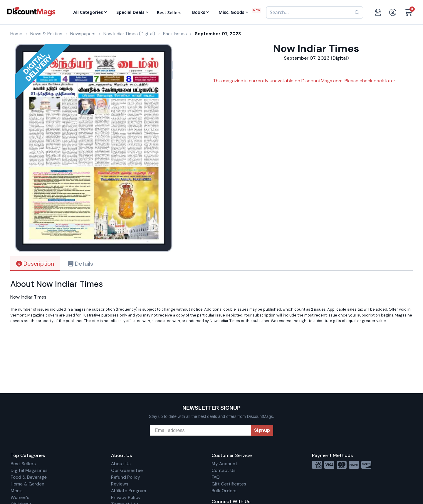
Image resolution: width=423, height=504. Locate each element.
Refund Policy (126, 477)
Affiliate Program (129, 491)
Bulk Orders (224, 491)
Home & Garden (27, 484)
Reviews (120, 484)
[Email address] (200, 430)
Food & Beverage (29, 477)
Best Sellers (23, 464)
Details (81, 264)
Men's (17, 491)
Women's (20, 498)
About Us (121, 464)
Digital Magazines (29, 470)
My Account (224, 464)
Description (35, 264)
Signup (262, 430)
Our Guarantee (127, 470)
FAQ (216, 477)
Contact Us (224, 470)
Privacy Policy (126, 498)
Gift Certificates (229, 484)
